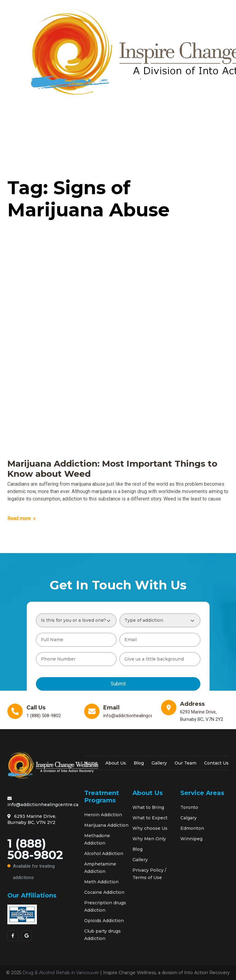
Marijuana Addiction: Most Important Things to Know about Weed (112, 469)
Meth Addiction (101, 882)
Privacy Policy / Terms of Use (149, 874)
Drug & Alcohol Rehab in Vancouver (61, 973)
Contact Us (216, 763)
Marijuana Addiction (106, 825)
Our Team (185, 763)
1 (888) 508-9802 (41, 860)
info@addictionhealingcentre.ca (43, 802)
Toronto (189, 807)
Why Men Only (149, 839)
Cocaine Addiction (104, 892)
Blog (139, 763)
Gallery (159, 763)
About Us (116, 763)
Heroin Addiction (103, 815)
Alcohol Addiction (104, 853)
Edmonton (192, 828)
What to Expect (150, 818)
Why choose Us (150, 828)
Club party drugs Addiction (102, 935)
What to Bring (148, 807)
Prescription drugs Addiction (105, 906)
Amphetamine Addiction (100, 868)
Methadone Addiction (97, 839)
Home (91, 763)
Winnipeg (191, 839)
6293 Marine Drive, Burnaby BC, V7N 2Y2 (32, 819)
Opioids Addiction (104, 921)
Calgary (189, 818)
